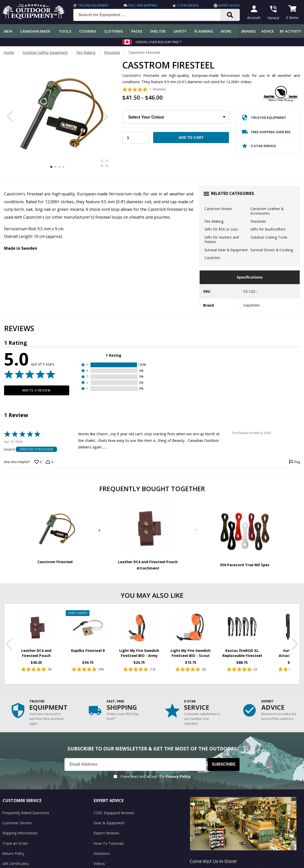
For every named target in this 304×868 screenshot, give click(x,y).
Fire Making (86, 52)
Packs (137, 31)
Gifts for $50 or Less (221, 229)
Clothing (114, 31)
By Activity (290, 31)
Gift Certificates (15, 858)
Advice (268, 31)
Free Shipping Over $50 (266, 133)
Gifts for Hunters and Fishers (222, 239)
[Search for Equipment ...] (151, 15)
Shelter (158, 31)
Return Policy (13, 847)
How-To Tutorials (108, 837)
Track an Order (15, 837)
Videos (99, 858)
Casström (212, 258)
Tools (65, 31)
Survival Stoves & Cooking (272, 250)
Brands (249, 31)
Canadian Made (35, 31)
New (8, 31)
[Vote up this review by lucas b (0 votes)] (38, 462)
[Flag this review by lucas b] (294, 462)
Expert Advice (229, 5)
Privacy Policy (178, 771)
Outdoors (102, 847)
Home (9, 52)
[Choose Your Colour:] (176, 117)
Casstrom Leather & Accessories (267, 211)
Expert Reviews (106, 827)
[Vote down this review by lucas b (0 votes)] (49, 462)
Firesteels (112, 52)
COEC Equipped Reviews (114, 807)
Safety (180, 31)
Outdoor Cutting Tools (269, 237)
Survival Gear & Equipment (226, 250)
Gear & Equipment (109, 817)
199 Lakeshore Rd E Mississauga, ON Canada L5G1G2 (235, 864)
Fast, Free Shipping (143, 5)
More (226, 31)
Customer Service (17, 817)
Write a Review (37, 390)
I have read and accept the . (156, 771)
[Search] (230, 15)
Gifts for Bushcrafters (268, 229)
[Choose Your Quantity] (136, 138)
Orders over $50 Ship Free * (159, 42)
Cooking (88, 31)
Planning (204, 31)
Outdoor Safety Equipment (45, 52)
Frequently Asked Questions (26, 807)
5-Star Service (188, 5)
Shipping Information (20, 827)
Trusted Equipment (93, 5)
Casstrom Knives (218, 209)
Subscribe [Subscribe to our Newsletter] (224, 759)
